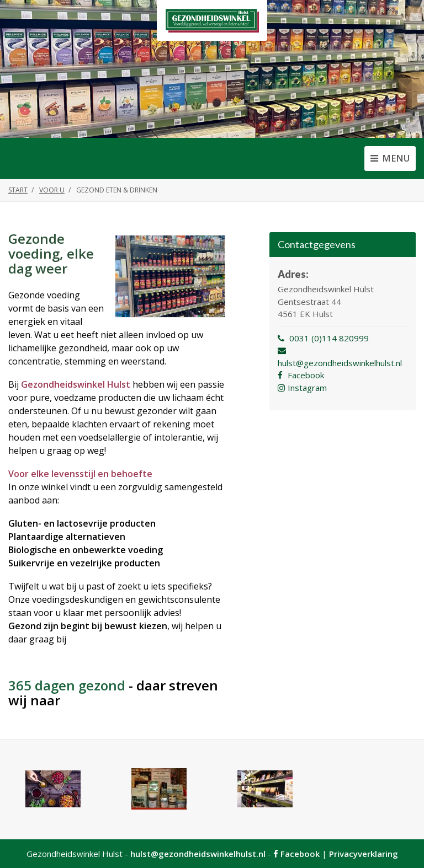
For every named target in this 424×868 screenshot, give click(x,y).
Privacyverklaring (364, 854)
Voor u (52, 190)
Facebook (301, 375)
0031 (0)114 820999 (323, 338)
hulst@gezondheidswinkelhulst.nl (198, 854)
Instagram (302, 388)
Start (18, 190)
